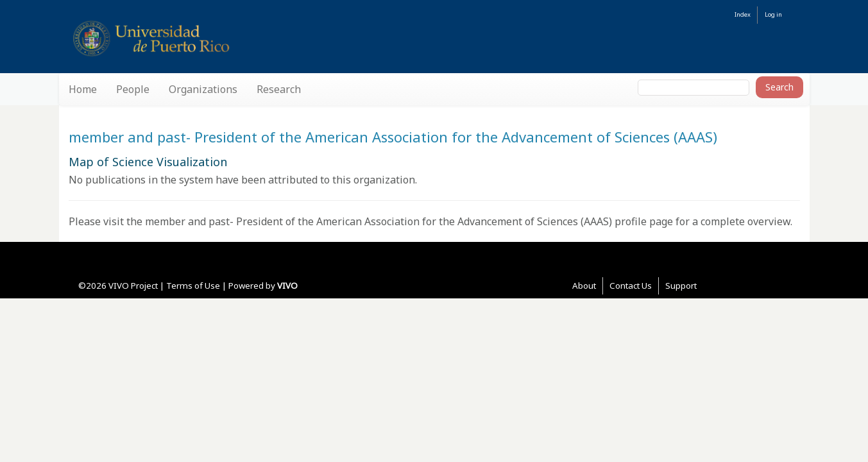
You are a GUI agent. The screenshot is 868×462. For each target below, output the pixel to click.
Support (681, 286)
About (584, 286)
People (133, 89)
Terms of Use (193, 286)
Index (743, 14)
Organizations (203, 89)
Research (279, 89)
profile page (644, 221)
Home (83, 89)
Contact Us (631, 286)
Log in (773, 14)
